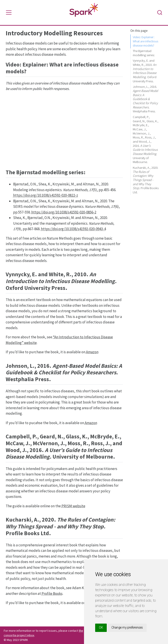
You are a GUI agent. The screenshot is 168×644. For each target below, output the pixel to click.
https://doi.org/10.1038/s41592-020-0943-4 (73, 229)
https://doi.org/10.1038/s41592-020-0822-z (46, 195)
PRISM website (73, 506)
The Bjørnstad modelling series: (144, 53)
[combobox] (160, 12)
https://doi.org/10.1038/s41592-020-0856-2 (64, 212)
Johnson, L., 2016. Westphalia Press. (145, 99)
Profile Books (52, 594)
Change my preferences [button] (127, 628)
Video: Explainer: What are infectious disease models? (145, 41)
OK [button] (101, 628)
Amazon (92, 352)
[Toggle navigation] (9, 13)
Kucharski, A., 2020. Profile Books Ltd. (146, 180)
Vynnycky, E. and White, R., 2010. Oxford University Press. (145, 71)
